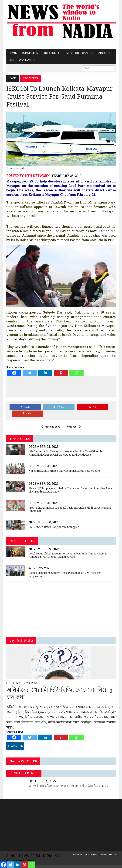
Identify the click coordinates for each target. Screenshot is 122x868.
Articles (104, 53)
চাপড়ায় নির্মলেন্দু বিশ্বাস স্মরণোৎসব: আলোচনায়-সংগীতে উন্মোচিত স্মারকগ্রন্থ (68, 780)
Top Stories (29, 53)
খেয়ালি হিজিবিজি (21, 635)
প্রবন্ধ (11, 60)
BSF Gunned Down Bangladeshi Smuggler (53, 521)
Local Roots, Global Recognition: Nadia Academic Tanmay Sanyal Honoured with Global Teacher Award (67, 550)
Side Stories (51, 53)
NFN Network (37, 176)
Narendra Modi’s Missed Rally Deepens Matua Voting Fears (64, 465)
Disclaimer (91, 849)
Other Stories (22, 535)
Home (12, 53)
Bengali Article (24, 768)
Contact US (27, 60)
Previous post (51, 421)
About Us (77, 849)
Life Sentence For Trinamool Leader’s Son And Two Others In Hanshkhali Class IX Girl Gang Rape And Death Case (65, 447)
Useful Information (79, 53)
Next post (74, 421)
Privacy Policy (108, 849)
